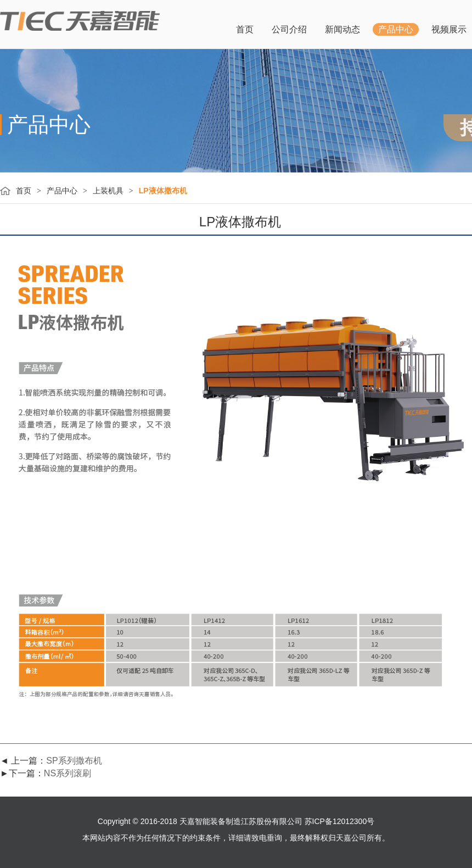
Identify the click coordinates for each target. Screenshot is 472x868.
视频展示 (449, 29)
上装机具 (108, 191)
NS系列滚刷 (68, 773)
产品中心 (396, 29)
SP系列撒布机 (74, 761)
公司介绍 (289, 29)
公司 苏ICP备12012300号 (331, 821)
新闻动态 (342, 29)
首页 (245, 29)
